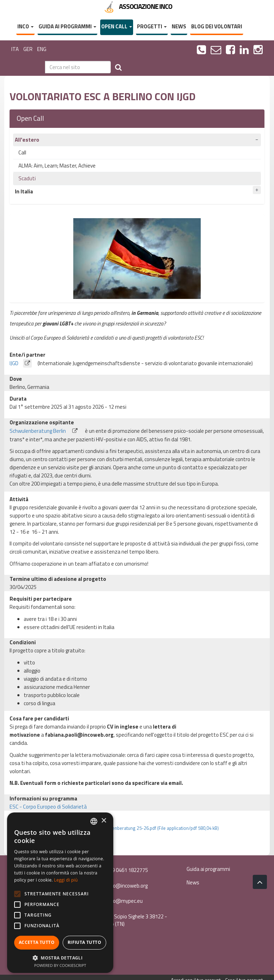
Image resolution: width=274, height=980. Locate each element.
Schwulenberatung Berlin (47, 431)
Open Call (117, 26)
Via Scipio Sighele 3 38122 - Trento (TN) (133, 920)
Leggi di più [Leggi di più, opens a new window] (66, 880)
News (179, 26)
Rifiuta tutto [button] (84, 942)
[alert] (60, 893)
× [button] (104, 821)
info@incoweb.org (123, 886)
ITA (15, 49)
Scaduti (27, 178)
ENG (42, 49)
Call (22, 152)
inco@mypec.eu (120, 901)
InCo (25, 26)
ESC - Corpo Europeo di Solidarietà (48, 807)
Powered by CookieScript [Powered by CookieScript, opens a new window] (60, 965)
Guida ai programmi (67, 26)
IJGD (23, 363)
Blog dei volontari (217, 26)
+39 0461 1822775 (123, 870)
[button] (60, 958)
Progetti (152, 26)
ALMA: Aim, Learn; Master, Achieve (57, 166)
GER (28, 49)
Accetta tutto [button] (37, 942)
